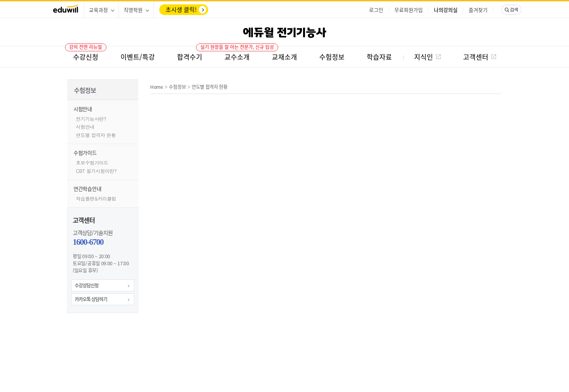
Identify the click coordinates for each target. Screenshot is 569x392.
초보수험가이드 (92, 162)
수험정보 (177, 87)
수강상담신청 (87, 285)
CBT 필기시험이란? (96, 171)
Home (157, 87)
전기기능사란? (91, 119)
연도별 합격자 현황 (96, 135)
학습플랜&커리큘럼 (96, 198)
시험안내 (85, 127)
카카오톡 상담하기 (91, 299)
